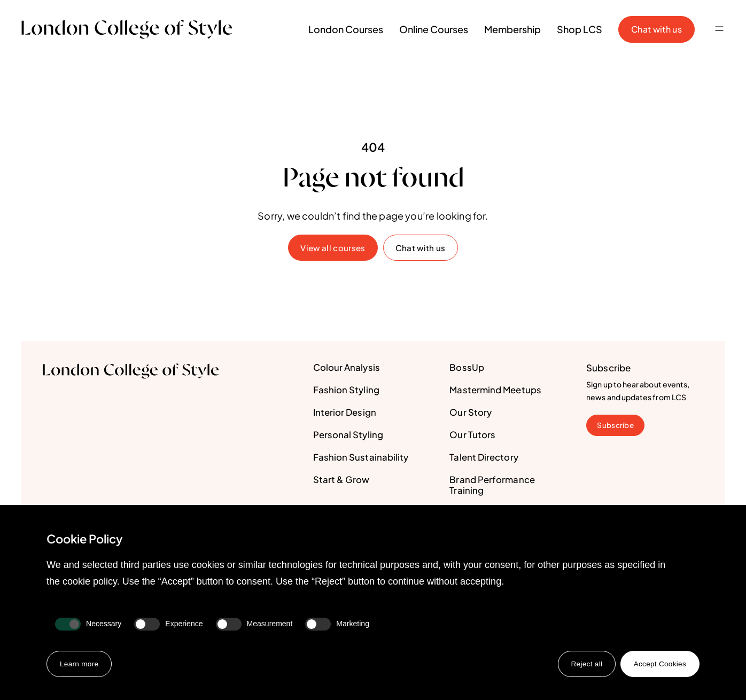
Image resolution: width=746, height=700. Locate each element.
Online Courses (434, 29)
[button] (720, 29)
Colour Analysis (347, 368)
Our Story (471, 413)
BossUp (467, 368)
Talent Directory (484, 458)
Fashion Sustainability (361, 458)
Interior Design (345, 413)
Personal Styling (348, 435)
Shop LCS (580, 29)
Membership (512, 29)
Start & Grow (341, 480)
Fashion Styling (346, 391)
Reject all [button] (585, 664)
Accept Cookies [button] (659, 664)
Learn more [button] (80, 664)
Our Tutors (472, 435)
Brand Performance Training (492, 486)
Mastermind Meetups (496, 391)
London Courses (346, 29)
